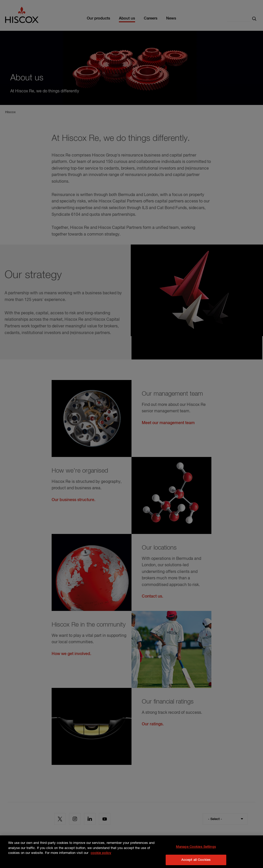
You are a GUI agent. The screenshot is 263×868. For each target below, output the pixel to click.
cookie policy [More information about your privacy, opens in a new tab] (101, 856)
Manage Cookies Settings (196, 850)
